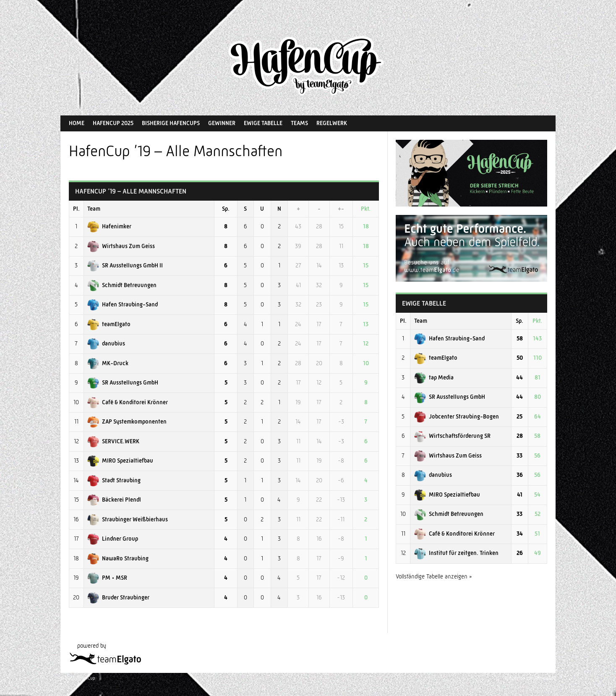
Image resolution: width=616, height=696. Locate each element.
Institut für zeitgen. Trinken (456, 553)
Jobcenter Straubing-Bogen (457, 416)
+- (341, 209)
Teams (299, 123)
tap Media (434, 377)
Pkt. (366, 209)
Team (94, 209)
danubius (106, 343)
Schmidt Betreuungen (122, 285)
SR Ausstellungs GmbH (123, 382)
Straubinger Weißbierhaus (128, 519)
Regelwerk (332, 123)
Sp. (226, 209)
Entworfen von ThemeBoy (530, 678)
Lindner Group (113, 539)
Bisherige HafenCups (171, 123)
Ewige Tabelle (263, 123)
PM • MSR (107, 578)
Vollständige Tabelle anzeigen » (434, 576)
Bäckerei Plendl (114, 500)
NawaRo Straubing (118, 558)
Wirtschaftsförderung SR (452, 436)
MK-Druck (108, 363)
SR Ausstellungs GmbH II (125, 265)
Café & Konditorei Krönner (128, 402)
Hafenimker (109, 226)
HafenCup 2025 (113, 123)
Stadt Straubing (114, 480)
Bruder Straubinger (118, 597)
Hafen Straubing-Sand (123, 304)
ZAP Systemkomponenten (127, 421)
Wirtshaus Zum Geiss (121, 246)
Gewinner (222, 123)
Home (77, 123)
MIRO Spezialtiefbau (120, 461)
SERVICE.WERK (113, 441)
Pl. (76, 209)
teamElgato (109, 324)
